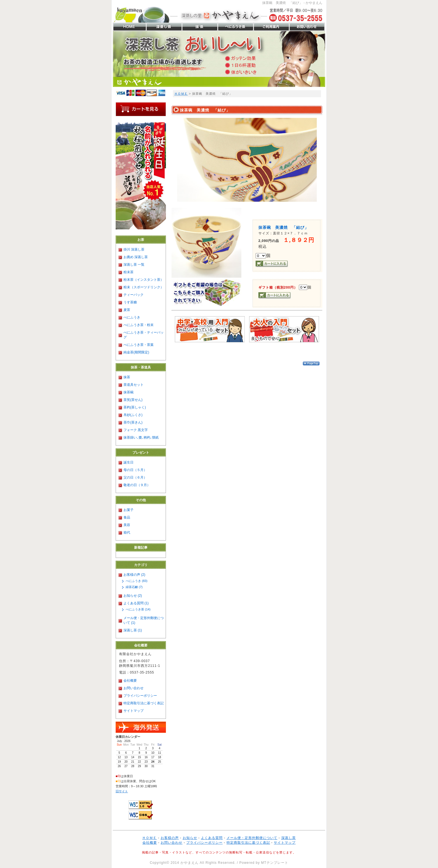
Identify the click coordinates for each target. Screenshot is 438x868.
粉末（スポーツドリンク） (144, 287)
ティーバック (134, 295)
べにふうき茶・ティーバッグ (144, 335)
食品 (127, 517)
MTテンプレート (274, 863)
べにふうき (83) (137, 581)
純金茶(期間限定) (136, 352)
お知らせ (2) (133, 596)
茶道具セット (134, 385)
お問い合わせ (134, 688)
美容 (127, 525)
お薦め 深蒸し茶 (136, 257)
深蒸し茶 (289, 838)
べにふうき (132, 317)
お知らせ (190, 838)
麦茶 (127, 310)
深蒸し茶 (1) (133, 630)
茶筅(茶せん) (133, 400)
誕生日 (128, 462)
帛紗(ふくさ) (133, 415)
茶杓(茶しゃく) (135, 407)
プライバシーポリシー (140, 696)
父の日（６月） (135, 477)
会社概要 (130, 681)
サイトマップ (134, 711)
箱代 (127, 532)
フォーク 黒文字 (136, 430)
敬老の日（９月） (137, 485)
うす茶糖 (130, 302)
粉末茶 (128, 272)
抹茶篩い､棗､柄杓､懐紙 (141, 437)
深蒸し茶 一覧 (134, 265)
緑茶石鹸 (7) (134, 587)
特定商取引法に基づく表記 (144, 703)
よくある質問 (212, 838)
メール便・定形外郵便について (252, 838)
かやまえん (190, 863)
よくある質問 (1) (136, 603)
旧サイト (122, 791)
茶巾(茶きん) (133, 422)
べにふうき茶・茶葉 (139, 345)
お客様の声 (170, 838)
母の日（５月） (135, 470)
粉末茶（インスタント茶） (144, 280)
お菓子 (128, 510)
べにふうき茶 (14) (138, 609)
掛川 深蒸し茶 (134, 249)
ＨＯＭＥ (181, 94)
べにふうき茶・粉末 (139, 325)
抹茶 (127, 377)
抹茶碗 (128, 392)
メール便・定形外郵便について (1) (144, 620)
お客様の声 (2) (134, 575)
